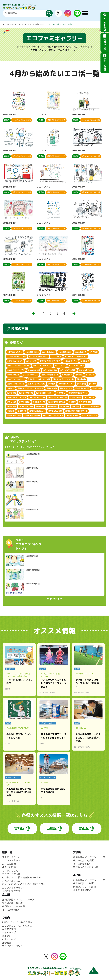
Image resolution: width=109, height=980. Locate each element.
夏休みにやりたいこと (16, 384)
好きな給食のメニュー (45, 393)
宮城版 (19, 828)
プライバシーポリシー (13, 946)
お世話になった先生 (15, 361)
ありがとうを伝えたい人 (38, 357)
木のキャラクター (26, 406)
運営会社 (7, 943)
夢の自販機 (81, 384)
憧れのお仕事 (89, 397)
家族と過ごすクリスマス (17, 397)
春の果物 (72, 402)
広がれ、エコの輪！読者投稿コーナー (21, 877)
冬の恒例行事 (67, 375)
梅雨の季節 (41, 406)
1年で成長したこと (15, 352)
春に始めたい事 (39, 402)
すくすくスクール (11, 857)
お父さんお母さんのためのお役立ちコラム (24, 884)
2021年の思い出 (49, 352)
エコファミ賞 (56, 357)
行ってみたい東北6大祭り (53, 415)
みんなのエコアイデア (16, 370)
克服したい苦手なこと (50, 375)
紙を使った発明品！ (37, 411)
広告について (9, 939)
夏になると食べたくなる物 (64, 379)
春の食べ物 (12, 406)
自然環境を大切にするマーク (76, 411)
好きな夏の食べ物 (82, 388)
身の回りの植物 (72, 415)
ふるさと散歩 (9, 867)
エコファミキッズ (11, 860)
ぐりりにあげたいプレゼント (18, 366)
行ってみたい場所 (14, 415)
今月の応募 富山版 (12, 903)
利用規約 (7, 936)
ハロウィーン (60, 366)
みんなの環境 (9, 864)
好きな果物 (12, 393)
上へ (94, 971)
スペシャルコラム (11, 881)
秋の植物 (11, 411)
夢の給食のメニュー (66, 384)
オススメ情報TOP (82, 864)
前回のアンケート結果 (84, 887)
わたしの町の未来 (86, 370)
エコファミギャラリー (36, 24)
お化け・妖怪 (31, 361)
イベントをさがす (11, 891)
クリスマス (85, 361)
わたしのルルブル (50, 370)
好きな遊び (61, 393)
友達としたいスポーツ (16, 379)
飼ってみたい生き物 (89, 415)
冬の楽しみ (90, 375)
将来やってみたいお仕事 (58, 397)
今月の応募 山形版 (83, 883)
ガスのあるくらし (70, 361)
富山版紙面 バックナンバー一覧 (18, 900)
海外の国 (76, 406)
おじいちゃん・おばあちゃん (76, 357)
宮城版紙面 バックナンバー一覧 (89, 857)
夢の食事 (93, 384)
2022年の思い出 (65, 352)
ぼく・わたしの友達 (76, 366)
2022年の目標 (81, 352)
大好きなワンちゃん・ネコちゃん (30, 388)
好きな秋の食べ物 (26, 393)
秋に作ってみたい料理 (91, 406)
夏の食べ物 (81, 379)
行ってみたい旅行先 (32, 415)
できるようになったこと (42, 366)
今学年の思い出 (13, 375)
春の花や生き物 (85, 402)
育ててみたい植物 (55, 411)
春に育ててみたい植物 (57, 402)
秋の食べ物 (22, 411)
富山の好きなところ (37, 397)
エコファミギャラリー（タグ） (61, 24)
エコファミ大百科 (11, 874)
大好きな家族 (52, 388)
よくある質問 (9, 929)
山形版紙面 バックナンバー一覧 (89, 880)
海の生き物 (64, 406)
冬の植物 (79, 375)
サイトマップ (9, 933)
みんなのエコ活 (34, 370)
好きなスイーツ (66, 388)
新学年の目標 (24, 402)
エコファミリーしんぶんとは (17, 926)
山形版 (52, 828)
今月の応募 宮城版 (83, 860)
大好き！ (11, 388)
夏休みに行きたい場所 (36, 384)
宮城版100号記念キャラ (78, 393)
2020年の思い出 (32, 352)
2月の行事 (94, 352)
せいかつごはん (10, 871)
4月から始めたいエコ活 (16, 357)
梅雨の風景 (53, 406)
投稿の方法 (20, 329)
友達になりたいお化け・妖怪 (39, 379)
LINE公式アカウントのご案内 (17, 922)
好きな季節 (97, 388)
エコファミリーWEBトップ (13, 24)
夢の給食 (52, 384)
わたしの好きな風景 (68, 370)
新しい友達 (12, 402)
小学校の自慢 (76, 397)
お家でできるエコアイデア (50, 361)
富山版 (84, 828)
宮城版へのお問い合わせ (86, 867)
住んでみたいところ (30, 375)
